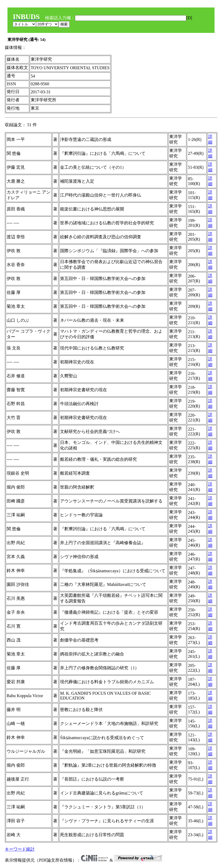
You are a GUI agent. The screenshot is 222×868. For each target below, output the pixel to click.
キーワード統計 (20, 849)
